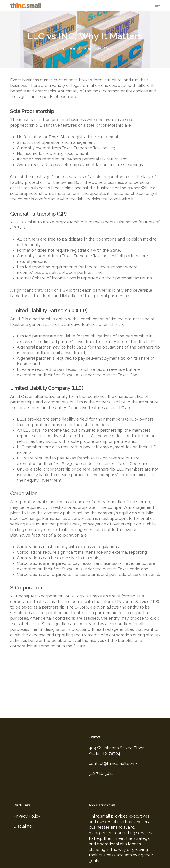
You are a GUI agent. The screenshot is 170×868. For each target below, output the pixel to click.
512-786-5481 (101, 762)
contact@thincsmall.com (112, 752)
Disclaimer (23, 815)
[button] (157, 5)
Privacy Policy (27, 805)
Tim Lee (67, 48)
